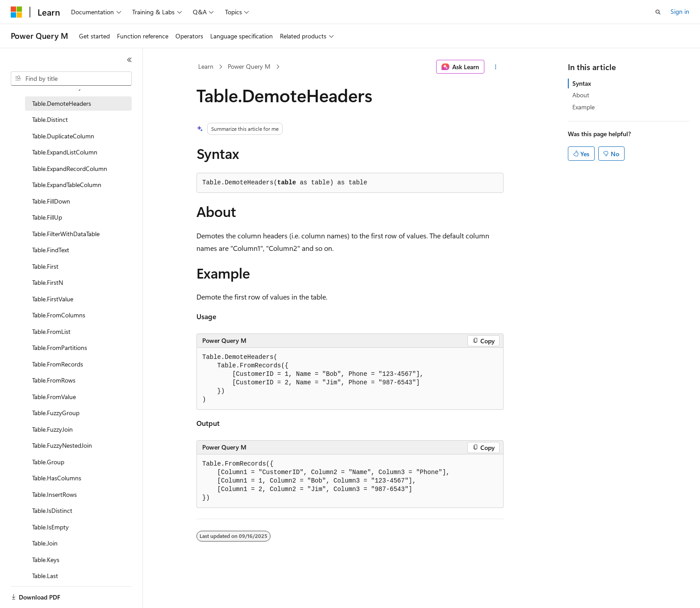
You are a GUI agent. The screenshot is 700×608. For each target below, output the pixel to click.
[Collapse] (129, 60)
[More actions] (496, 67)
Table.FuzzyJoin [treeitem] (52, 429)
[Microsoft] (17, 12)
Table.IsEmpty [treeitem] (50, 527)
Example (583, 107)
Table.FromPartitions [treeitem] (60, 348)
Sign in (680, 11)
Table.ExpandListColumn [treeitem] (65, 152)
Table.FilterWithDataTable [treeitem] (66, 234)
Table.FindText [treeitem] (51, 250)
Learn (206, 66)
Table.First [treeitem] (45, 266)
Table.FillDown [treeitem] (51, 201)
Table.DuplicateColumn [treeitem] (63, 136)
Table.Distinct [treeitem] (50, 119)
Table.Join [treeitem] (45, 543)
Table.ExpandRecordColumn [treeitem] (70, 169)
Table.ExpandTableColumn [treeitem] (67, 185)
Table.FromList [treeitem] (51, 331)
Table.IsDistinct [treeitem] (52, 510)
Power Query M (249, 66)
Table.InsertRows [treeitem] (54, 494)
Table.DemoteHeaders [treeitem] (62, 103)
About (581, 95)
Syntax (582, 83)
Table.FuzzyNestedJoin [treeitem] (62, 445)
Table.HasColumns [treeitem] (57, 478)
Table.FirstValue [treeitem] (53, 299)
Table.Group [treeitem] (48, 462)
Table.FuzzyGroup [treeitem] (56, 413)
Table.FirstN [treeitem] (48, 282)
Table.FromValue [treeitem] (54, 397)
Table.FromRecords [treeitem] (58, 364)
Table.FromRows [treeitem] (54, 380)
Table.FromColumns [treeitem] (59, 315)
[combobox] (71, 79)
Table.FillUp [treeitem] (47, 217)
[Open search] (658, 12)
